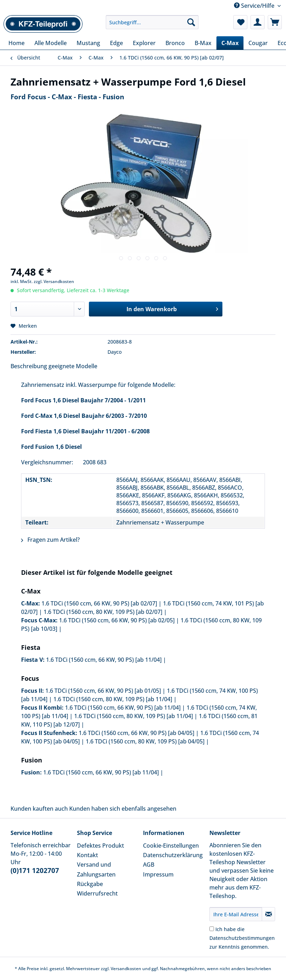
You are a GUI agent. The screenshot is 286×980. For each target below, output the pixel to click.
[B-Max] (203, 43)
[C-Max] (230, 43)
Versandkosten (126, 969)
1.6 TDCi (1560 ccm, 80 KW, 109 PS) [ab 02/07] (103, 612)
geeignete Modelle (73, 366)
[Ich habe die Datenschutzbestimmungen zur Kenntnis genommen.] (212, 929)
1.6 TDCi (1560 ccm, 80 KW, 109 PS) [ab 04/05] (145, 741)
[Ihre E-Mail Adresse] (236, 914)
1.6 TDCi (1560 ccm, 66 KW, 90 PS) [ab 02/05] (117, 620)
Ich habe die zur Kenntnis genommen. (242, 938)
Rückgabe (90, 884)
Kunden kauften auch (39, 809)
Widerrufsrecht (97, 893)
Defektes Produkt (100, 846)
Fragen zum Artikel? (50, 540)
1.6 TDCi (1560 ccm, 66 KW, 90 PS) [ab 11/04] (104, 660)
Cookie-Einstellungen (171, 846)
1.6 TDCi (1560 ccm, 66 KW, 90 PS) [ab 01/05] (103, 691)
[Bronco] (175, 43)
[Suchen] (191, 22)
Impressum (158, 874)
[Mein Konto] (258, 22)
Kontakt (87, 855)
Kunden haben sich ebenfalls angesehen (123, 809)
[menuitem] (152, 26)
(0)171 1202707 (35, 871)
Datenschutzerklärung (173, 855)
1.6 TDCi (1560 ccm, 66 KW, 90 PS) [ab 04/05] (136, 733)
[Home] (17, 43)
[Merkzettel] (240, 22)
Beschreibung (29, 366)
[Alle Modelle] (51, 43)
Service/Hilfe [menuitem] (255, 6)
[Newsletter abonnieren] (268, 914)
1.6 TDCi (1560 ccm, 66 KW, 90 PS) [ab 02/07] (99, 603)
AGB (149, 865)
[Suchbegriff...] (152, 22)
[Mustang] (88, 43)
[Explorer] (144, 43)
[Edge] (116, 43)
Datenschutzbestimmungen (242, 938)
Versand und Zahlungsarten (96, 869)
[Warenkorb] (275, 22)
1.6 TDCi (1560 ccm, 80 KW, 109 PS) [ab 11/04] (113, 699)
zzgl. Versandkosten (54, 281)
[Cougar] (258, 43)
